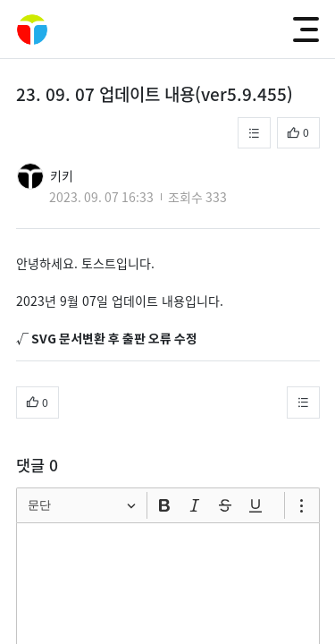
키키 (62, 175)
